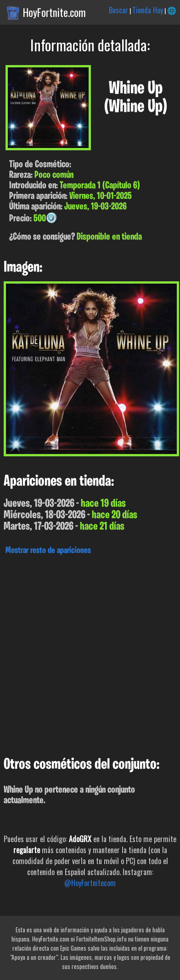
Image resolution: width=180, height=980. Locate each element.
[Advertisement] (90, 653)
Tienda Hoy (148, 10)
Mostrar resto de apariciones (48, 551)
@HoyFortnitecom (90, 883)
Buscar (118, 10)
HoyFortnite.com (54, 12)
